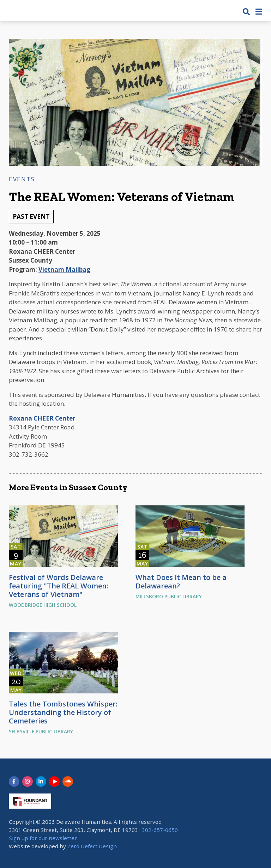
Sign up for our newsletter (43, 838)
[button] (246, 11)
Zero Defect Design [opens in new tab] (92, 846)
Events (22, 179)
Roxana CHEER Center (42, 418)
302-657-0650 (160, 830)
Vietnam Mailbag (64, 269)
